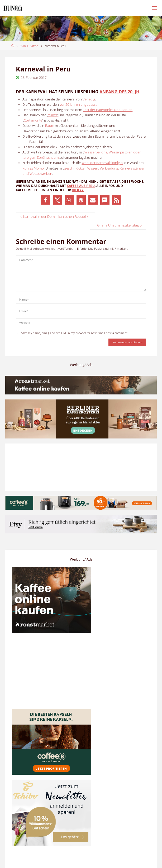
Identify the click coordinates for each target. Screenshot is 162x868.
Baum (50, 126)
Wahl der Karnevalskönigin (102, 163)
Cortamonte (33, 120)
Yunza (53, 115)
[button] (46, 200)
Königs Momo (33, 168)
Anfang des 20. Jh (119, 92)
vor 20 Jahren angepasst (78, 105)
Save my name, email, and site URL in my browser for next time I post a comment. (73, 333)
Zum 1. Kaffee (29, 46)
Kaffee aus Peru (81, 186)
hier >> (78, 190)
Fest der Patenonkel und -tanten (108, 110)
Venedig (89, 99)
